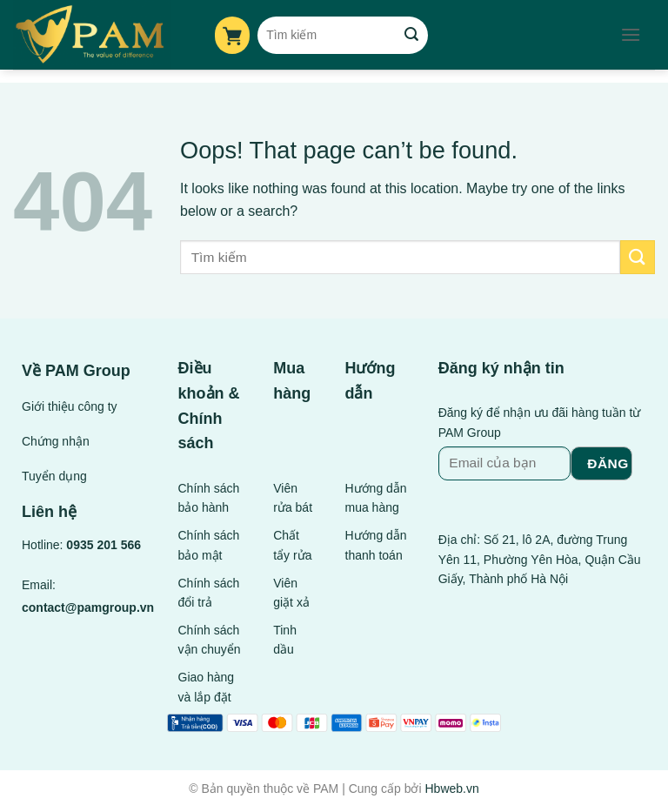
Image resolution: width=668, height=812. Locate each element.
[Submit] (411, 35)
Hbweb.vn (451, 789)
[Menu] (631, 34)
